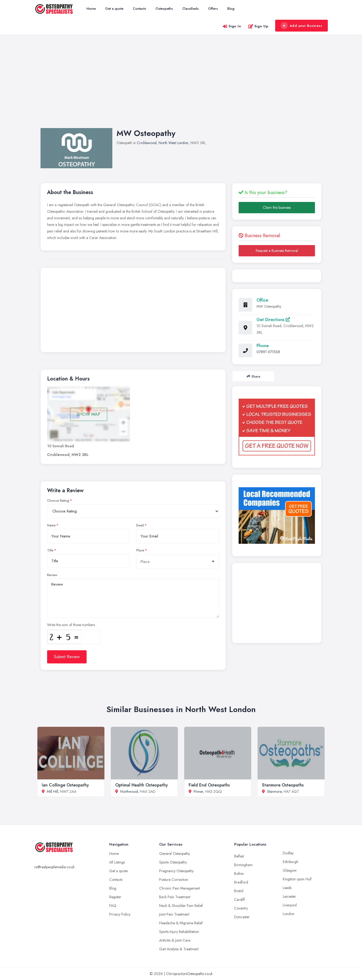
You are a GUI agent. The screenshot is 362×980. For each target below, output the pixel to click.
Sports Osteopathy (173, 862)
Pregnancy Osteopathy (176, 871)
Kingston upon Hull (297, 879)
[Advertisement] (181, 87)
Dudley (288, 853)
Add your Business (301, 26)
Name (51, 525)
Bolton (239, 874)
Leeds (287, 888)
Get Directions (273, 320)
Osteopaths (164, 9)
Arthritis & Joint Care (175, 940)
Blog (231, 9)
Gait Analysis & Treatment (179, 949)
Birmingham (243, 865)
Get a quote (114, 9)
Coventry (241, 908)
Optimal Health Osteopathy (142, 785)
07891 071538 (268, 352)
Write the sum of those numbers (71, 625)
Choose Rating (58, 501)
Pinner (198, 791)
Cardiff (240, 900)
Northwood (129, 791)
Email (140, 525)
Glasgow (290, 870)
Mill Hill (52, 791)
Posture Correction (174, 880)
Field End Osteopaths (209, 785)
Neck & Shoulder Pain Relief (181, 906)
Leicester (289, 896)
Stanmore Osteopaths (283, 785)
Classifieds (190, 9)
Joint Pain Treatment (174, 914)
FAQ (113, 906)
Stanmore (274, 791)
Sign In (232, 26)
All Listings (117, 862)
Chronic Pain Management (180, 888)
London (289, 914)
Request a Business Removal (277, 251)
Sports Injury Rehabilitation (179, 932)
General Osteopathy (175, 854)
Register (115, 897)
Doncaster (242, 917)
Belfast (239, 856)
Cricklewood (147, 143)
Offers (213, 9)
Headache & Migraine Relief (181, 923)
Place (140, 550)
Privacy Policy (120, 914)
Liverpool (290, 905)
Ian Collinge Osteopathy (65, 785)
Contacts (139, 9)
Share (253, 376)
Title (50, 550)
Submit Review (67, 657)
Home (91, 9)
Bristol (239, 891)
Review (52, 575)
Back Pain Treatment (175, 897)
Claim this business (277, 207)
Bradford (241, 882)
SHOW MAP (89, 414)
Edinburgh (291, 862)
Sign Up (258, 26)
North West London (174, 143)
